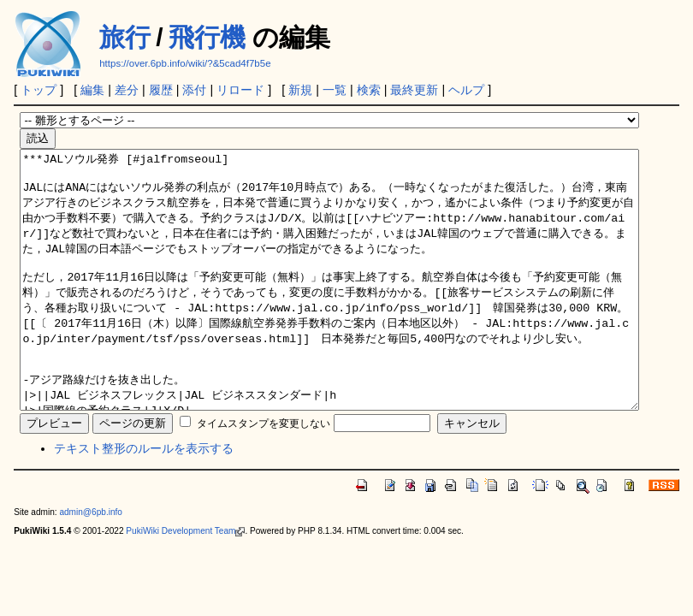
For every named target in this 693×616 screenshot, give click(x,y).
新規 (300, 90)
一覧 (335, 90)
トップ (38, 90)
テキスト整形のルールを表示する (144, 500)
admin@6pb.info (91, 563)
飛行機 (207, 37)
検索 (369, 90)
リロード (240, 90)
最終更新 (414, 90)
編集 (92, 90)
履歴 (161, 90)
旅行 (125, 37)
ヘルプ (466, 90)
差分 (127, 90)
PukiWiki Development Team (185, 582)
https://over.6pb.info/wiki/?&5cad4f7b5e (185, 63)
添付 (194, 90)
